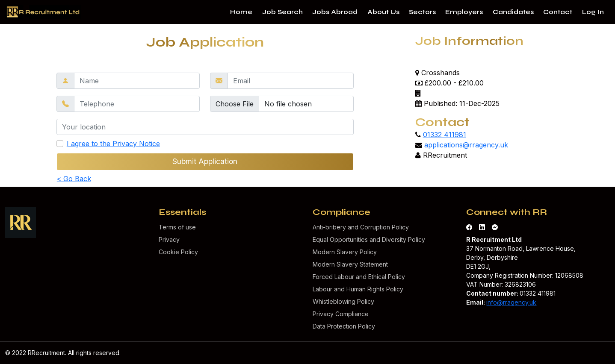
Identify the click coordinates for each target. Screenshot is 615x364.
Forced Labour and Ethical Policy (359, 277)
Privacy (169, 239)
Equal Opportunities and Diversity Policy (369, 239)
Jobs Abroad (335, 12)
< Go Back (74, 179)
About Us (383, 12)
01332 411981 (445, 135)
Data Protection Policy (344, 326)
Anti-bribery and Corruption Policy (361, 227)
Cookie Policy (178, 252)
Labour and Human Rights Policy (358, 289)
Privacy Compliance (341, 314)
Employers (464, 12)
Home (241, 12)
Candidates (513, 12)
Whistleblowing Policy (343, 301)
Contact (558, 12)
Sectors (422, 12)
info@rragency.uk (511, 302)
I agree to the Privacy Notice (113, 144)
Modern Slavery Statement (350, 264)
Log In (593, 12)
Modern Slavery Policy (345, 252)
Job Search (282, 12)
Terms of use (177, 227)
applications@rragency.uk (466, 145)
